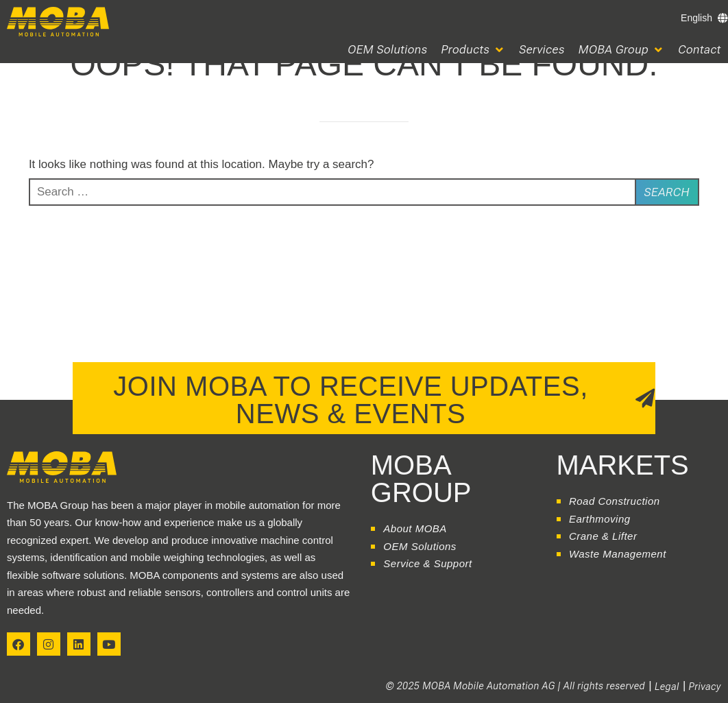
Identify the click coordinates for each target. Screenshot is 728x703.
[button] (474, 50)
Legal (667, 687)
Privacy (705, 687)
